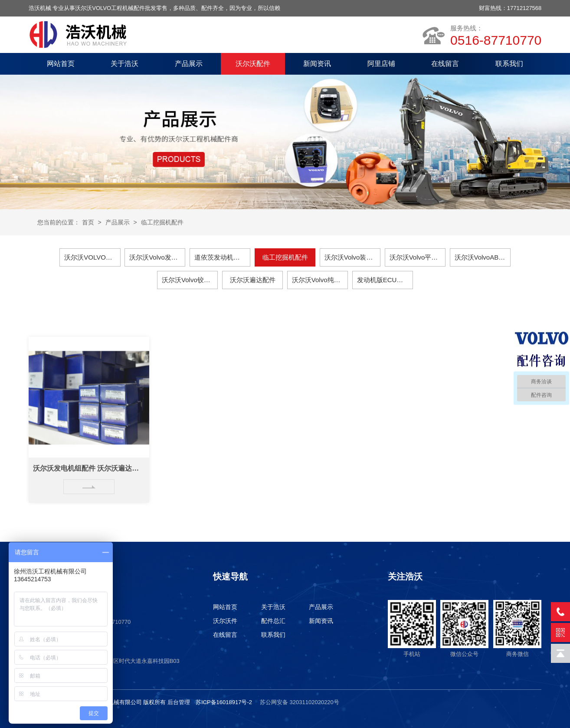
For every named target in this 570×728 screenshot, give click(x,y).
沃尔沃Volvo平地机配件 (418, 257)
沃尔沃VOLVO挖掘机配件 (92, 257)
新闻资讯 (317, 64)
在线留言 (445, 64)
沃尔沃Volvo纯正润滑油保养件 (320, 280)
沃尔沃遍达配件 (253, 280)
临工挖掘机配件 (162, 222)
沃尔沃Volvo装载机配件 (352, 257)
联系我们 (509, 64)
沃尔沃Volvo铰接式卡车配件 (190, 280)
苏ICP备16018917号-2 (224, 702)
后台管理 (179, 702)
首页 (88, 222)
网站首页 (61, 64)
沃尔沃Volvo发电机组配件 (157, 257)
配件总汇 (273, 621)
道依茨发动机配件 (220, 257)
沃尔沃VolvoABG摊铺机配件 (483, 257)
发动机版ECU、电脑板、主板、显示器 (385, 280)
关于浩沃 (124, 64)
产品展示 (189, 64)
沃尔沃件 (225, 621)
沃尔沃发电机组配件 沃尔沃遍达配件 (89, 476)
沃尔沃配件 (253, 64)
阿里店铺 (381, 64)
